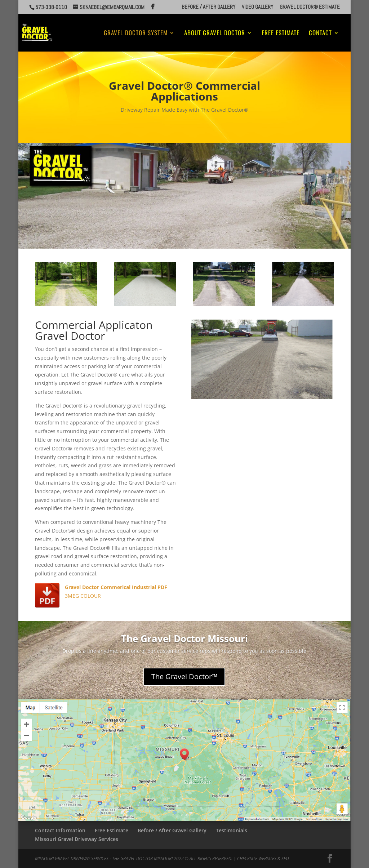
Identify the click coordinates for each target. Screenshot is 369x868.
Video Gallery (257, 7)
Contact (320, 34)
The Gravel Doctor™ (184, 676)
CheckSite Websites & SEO (263, 858)
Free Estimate (281, 34)
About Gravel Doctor (215, 34)
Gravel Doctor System (136, 34)
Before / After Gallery (208, 7)
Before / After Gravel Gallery (172, 830)
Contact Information (60, 830)
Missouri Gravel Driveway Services (77, 839)
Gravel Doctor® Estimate (310, 7)
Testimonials (232, 830)
